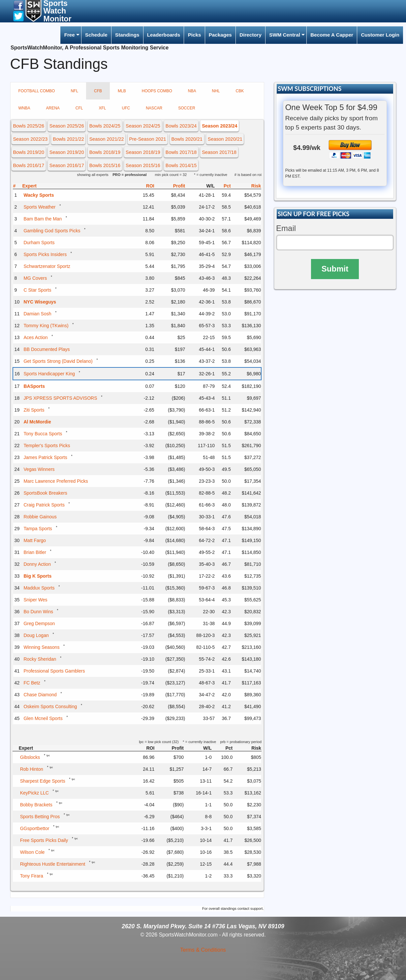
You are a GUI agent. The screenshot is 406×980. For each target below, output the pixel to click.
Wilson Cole (32, 852)
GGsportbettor (35, 828)
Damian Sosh (37, 314)
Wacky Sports (39, 195)
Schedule (96, 35)
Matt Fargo (35, 540)
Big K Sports (37, 576)
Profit (179, 186)
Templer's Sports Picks (47, 446)
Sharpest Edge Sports (43, 781)
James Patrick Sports (45, 457)
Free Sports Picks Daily (44, 840)
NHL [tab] (216, 91)
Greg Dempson (39, 623)
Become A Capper (332, 35)
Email (286, 228)
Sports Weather (39, 207)
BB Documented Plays (47, 349)
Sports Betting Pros (40, 817)
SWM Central (285, 35)
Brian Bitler (35, 552)
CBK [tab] (240, 91)
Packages (220, 35)
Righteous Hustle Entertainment (53, 864)
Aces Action (35, 337)
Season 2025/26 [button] (67, 126)
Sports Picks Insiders (45, 254)
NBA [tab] (192, 91)
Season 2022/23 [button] (30, 139)
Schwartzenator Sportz (47, 266)
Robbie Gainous (40, 517)
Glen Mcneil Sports (43, 718)
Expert (29, 186)
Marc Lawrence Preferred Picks (56, 481)
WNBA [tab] (24, 108)
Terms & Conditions (203, 950)
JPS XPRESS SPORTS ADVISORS (60, 398)
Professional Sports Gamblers (54, 671)
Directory (250, 35)
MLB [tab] (122, 91)
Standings (127, 35)
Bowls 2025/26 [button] (28, 126)
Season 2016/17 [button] (67, 165)
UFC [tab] (126, 108)
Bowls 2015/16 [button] (105, 165)
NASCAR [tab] (154, 108)
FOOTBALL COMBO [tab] (37, 91)
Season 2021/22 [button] (107, 139)
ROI (150, 186)
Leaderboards (164, 35)
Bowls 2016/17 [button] (28, 165)
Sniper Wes (35, 600)
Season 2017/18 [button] (219, 152)
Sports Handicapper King (49, 374)
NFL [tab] (74, 91)
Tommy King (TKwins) (46, 326)
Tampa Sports (38, 529)
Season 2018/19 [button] (143, 152)
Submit (335, 269)
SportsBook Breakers (45, 493)
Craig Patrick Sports (44, 505)
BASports (34, 386)
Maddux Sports (39, 588)
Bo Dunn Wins (38, 612)
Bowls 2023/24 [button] (181, 126)
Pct (227, 186)
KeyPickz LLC (34, 793)
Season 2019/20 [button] (67, 152)
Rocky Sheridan (40, 659)
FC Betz (32, 683)
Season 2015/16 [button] (143, 165)
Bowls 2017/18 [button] (181, 152)
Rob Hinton (32, 769)
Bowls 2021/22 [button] (68, 139)
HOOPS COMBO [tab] (157, 91)
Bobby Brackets (36, 805)
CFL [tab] (79, 108)
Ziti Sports (34, 410)
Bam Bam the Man (43, 219)
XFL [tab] (103, 108)
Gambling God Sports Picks (52, 231)
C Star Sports (37, 290)
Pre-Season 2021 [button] (147, 139)
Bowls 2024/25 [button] (105, 126)
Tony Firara (32, 876)
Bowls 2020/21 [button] (187, 139)
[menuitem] (71, 35)
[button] (18, 5)
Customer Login (380, 35)
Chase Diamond (40, 695)
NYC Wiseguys (40, 302)
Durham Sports (39, 243)
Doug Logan (36, 635)
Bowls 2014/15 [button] (181, 165)
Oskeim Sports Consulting (50, 706)
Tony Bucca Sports (43, 434)
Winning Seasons (41, 647)
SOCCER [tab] (187, 108)
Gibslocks (30, 757)
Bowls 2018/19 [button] (105, 152)
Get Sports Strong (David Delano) (58, 361)
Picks (195, 35)
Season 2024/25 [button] (143, 126)
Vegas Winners (39, 469)
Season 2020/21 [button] (225, 139)
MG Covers (35, 278)
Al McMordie (37, 422)
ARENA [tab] (53, 108)
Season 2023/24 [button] (219, 126)
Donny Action (37, 564)
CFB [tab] (98, 91)
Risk (256, 186)
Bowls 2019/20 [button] (28, 152)
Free (70, 35)
